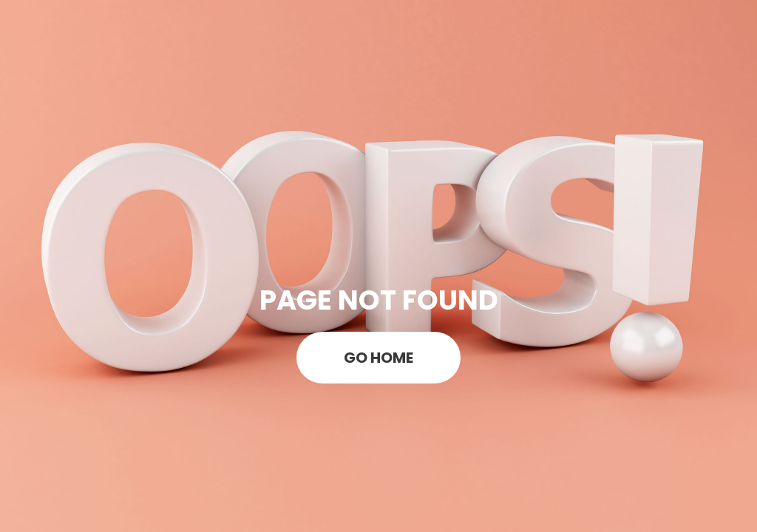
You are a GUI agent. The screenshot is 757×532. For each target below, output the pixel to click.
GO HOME (378, 358)
